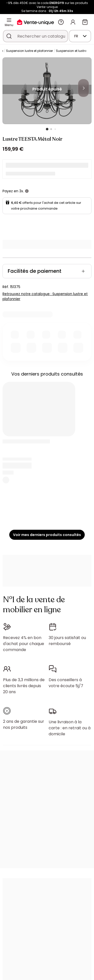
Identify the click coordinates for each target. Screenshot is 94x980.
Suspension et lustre (71, 51)
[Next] (83, 88)
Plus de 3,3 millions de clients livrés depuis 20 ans (24, 686)
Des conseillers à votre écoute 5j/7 (66, 683)
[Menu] (9, 20)
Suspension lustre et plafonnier (29, 51)
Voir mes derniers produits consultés (47, 535)
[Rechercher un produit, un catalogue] (9, 36)
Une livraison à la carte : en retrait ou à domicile (70, 728)
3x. (22, 191)
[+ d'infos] (27, 191)
